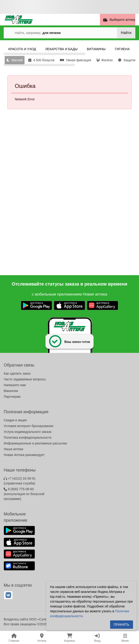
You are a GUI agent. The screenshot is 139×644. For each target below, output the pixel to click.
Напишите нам (15, 385)
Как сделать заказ (17, 373)
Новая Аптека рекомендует (24, 455)
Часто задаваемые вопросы (25, 379)
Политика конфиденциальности (28, 438)
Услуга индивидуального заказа (28, 432)
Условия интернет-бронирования (28, 426)
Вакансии (11, 391)
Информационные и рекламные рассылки (35, 443)
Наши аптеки (13, 449)
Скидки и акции (15, 420)
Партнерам (12, 397)
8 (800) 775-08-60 (24, 494)
